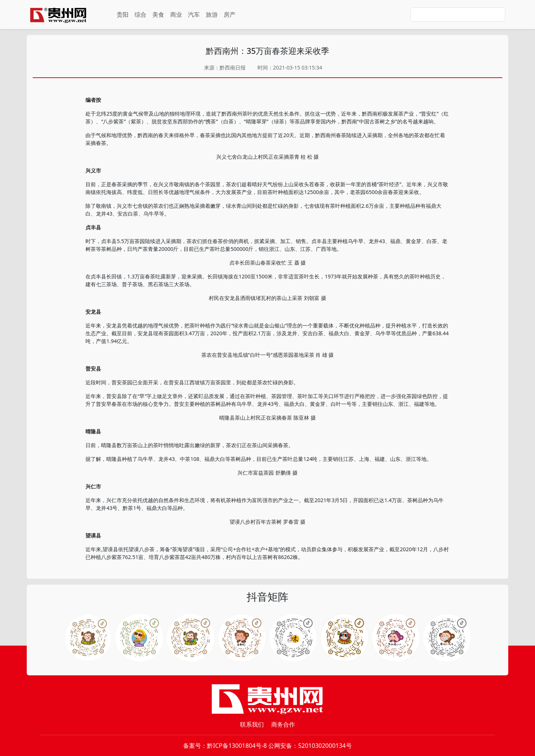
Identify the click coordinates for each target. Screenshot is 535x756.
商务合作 (283, 724)
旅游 (212, 14)
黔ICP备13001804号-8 (237, 746)
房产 (230, 14)
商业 (176, 14)
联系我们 (252, 724)
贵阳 (123, 14)
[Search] (458, 14)
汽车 (194, 14)
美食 (158, 14)
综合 (140, 14)
